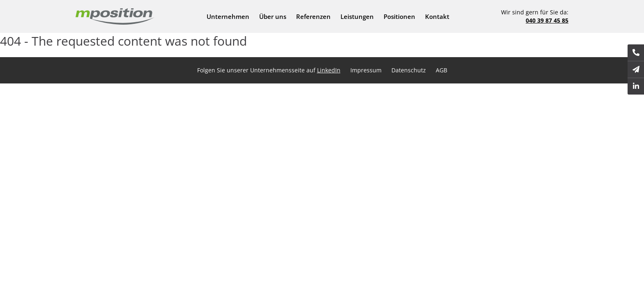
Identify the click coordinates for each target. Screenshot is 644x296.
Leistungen (357, 16)
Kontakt (437, 16)
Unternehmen (228, 16)
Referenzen (313, 16)
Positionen (399, 16)
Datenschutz (409, 70)
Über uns (273, 16)
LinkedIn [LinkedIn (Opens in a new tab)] (329, 70)
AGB (442, 70)
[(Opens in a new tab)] (636, 86)
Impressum (366, 70)
